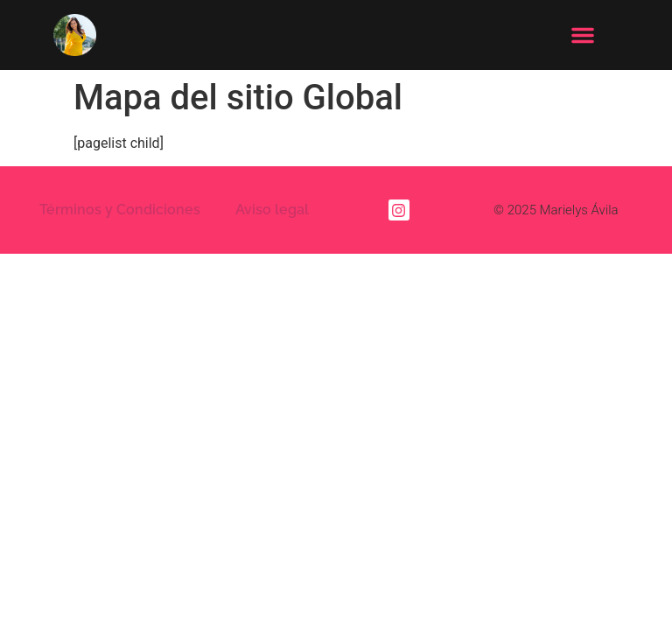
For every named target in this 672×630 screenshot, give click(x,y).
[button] (583, 35)
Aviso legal (272, 198)
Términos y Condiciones (120, 198)
